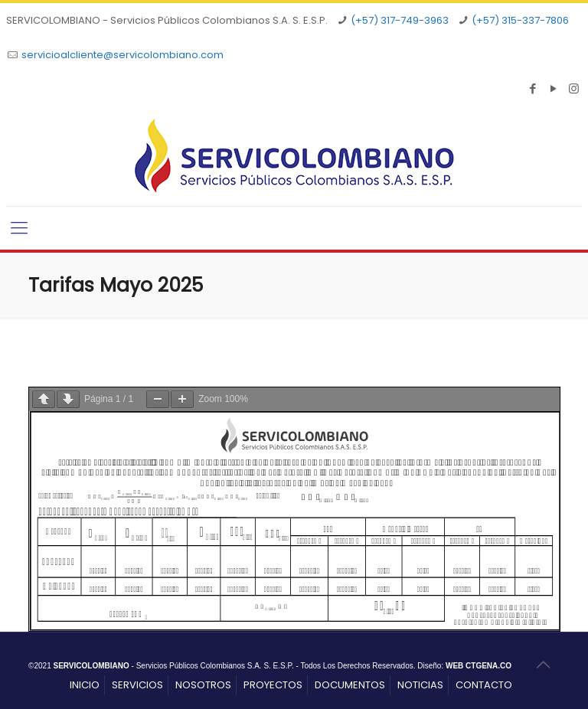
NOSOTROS (203, 685)
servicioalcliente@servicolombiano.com (122, 55)
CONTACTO (484, 685)
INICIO (85, 685)
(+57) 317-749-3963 (400, 20)
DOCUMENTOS (350, 685)
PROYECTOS (273, 685)
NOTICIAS (420, 685)
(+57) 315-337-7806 (520, 20)
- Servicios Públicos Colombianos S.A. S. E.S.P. (173, 666)
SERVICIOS (137, 685)
